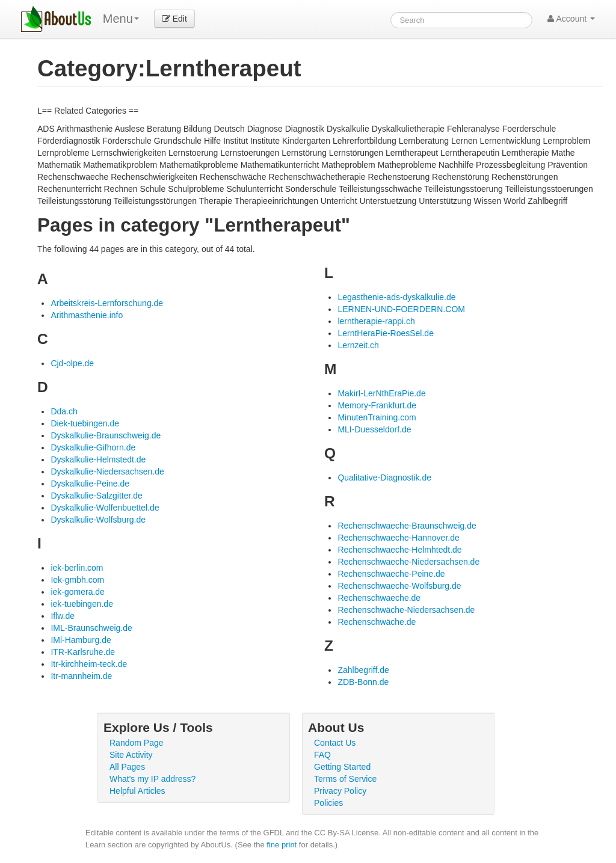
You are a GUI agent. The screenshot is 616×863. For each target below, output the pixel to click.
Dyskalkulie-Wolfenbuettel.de (105, 508)
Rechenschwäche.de (377, 622)
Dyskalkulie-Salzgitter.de (97, 496)
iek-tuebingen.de (82, 604)
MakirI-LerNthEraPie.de (381, 393)
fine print (282, 845)
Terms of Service (345, 779)
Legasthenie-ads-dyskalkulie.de (396, 297)
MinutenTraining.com (377, 417)
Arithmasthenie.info (87, 315)
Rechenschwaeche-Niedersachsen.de (408, 562)
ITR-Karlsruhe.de (83, 652)
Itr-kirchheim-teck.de (89, 664)
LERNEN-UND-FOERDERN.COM (401, 309)
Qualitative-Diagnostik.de (384, 478)
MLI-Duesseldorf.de (374, 429)
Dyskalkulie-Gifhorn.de (93, 447)
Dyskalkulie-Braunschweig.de (106, 435)
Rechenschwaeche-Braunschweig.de (407, 526)
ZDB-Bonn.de (363, 682)
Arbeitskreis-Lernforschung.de (107, 303)
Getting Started (342, 767)
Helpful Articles (137, 791)
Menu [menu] (121, 19)
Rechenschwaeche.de (379, 598)
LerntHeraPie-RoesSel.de (386, 333)
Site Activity (131, 755)
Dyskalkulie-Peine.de (90, 484)
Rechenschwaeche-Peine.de (391, 574)
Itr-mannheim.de (81, 676)
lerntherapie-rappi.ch (376, 321)
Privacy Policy (340, 791)
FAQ (322, 755)
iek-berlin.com (77, 568)
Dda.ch (64, 411)
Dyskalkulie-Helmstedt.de (98, 459)
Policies (328, 803)
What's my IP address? (152, 779)
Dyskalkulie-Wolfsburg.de (98, 520)
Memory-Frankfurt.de (377, 405)
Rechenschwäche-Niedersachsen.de (406, 610)
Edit (174, 19)
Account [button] (571, 19)
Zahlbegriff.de (363, 670)
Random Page (137, 743)
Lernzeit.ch (358, 345)
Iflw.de (63, 616)
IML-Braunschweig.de (91, 628)
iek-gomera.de (78, 592)
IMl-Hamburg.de (81, 640)
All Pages (127, 767)
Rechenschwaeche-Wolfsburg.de (399, 586)
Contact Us (335, 743)
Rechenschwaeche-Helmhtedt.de (399, 550)
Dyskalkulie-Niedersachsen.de (107, 471)
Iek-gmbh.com (77, 580)
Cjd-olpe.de (72, 363)
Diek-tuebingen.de (85, 423)
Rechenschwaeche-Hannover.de (398, 538)
